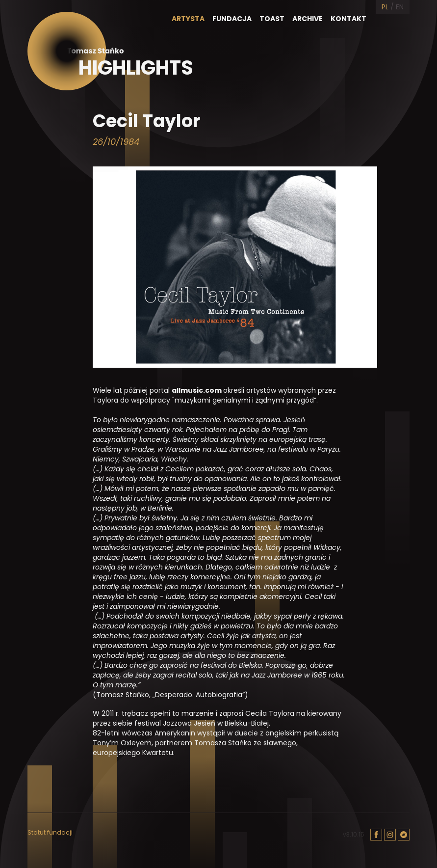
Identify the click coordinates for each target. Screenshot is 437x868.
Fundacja (232, 19)
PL (385, 7)
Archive (308, 19)
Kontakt (348, 19)
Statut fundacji (50, 833)
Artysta (188, 19)
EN (400, 7)
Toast (272, 19)
